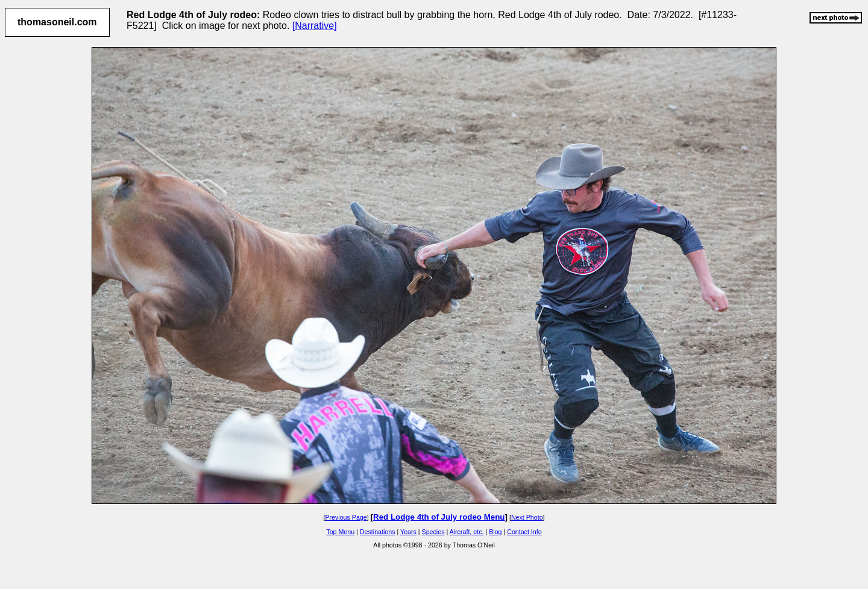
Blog (495, 532)
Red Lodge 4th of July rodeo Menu (439, 517)
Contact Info (524, 532)
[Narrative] (315, 26)
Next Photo (527, 517)
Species (433, 532)
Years (408, 532)
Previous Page (346, 517)
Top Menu (340, 532)
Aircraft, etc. (467, 532)
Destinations (378, 532)
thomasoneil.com (57, 22)
